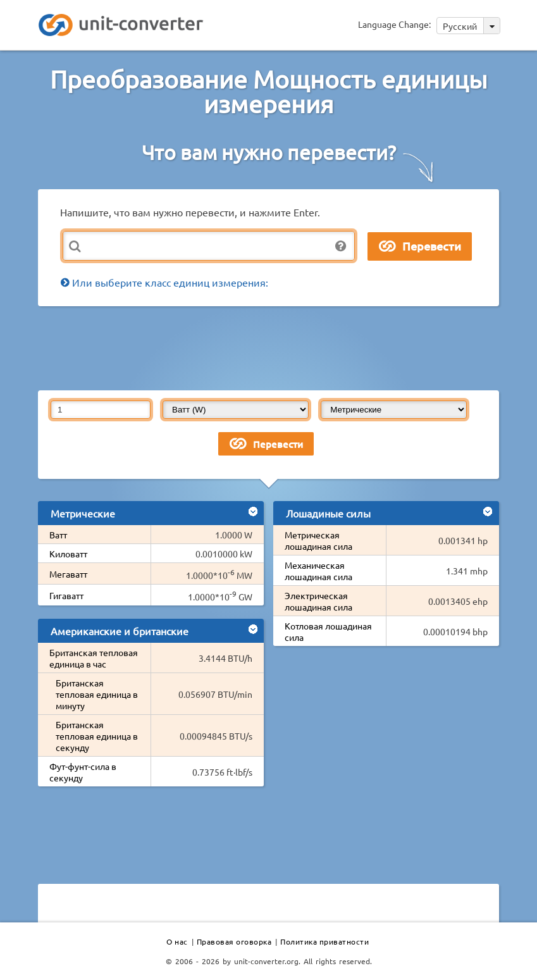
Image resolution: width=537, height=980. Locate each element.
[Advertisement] (269, 347)
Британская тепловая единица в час (94, 658)
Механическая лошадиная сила (318, 571)
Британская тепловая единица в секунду (97, 736)
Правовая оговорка (234, 941)
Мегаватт (68, 574)
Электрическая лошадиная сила (318, 601)
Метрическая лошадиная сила (318, 540)
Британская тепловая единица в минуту (97, 694)
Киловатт (68, 554)
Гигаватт (66, 595)
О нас (177, 941)
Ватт (58, 535)
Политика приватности (324, 941)
